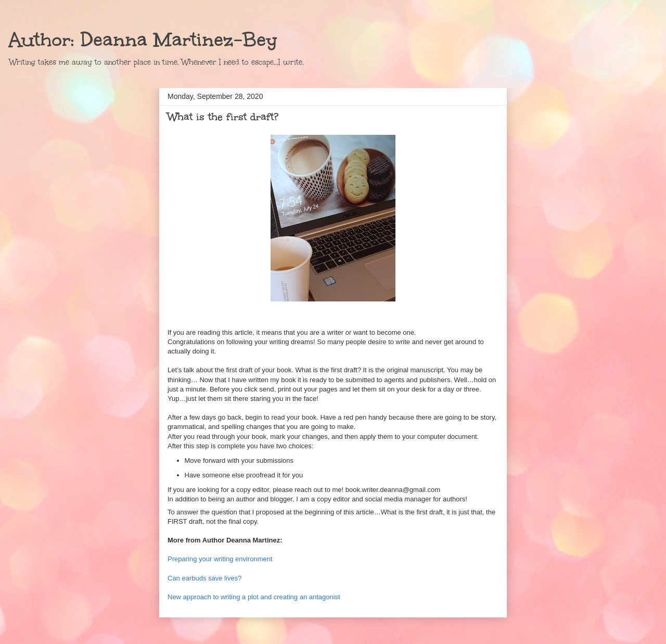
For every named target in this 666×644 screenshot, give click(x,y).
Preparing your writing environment (220, 559)
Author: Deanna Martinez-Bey (143, 40)
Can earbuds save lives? (204, 578)
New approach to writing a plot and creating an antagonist (255, 597)
